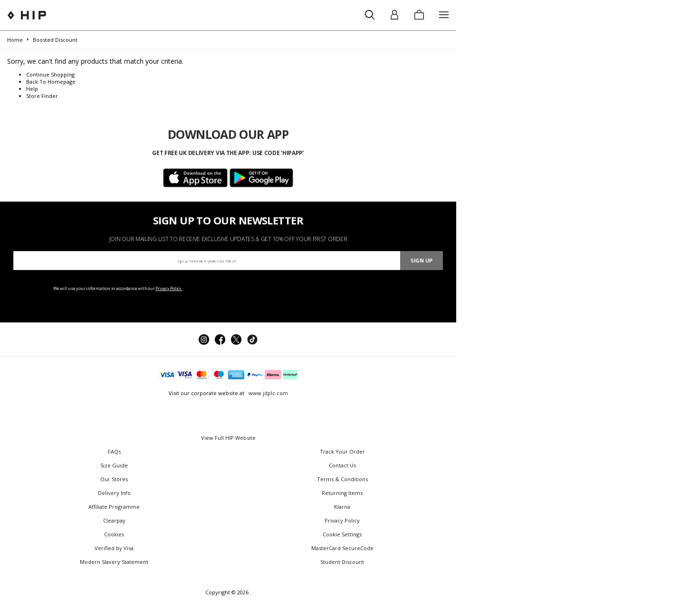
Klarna (342, 507)
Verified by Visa (114, 548)
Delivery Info (114, 493)
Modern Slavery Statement (114, 562)
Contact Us (342, 465)
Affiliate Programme (114, 507)
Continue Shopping (50, 74)
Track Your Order (342, 451)
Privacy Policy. (169, 288)
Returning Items (342, 493)
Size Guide (114, 465)
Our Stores (114, 479)
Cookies (114, 534)
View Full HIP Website (228, 438)
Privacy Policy (342, 520)
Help (32, 89)
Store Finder (42, 96)
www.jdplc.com (268, 393)
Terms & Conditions (342, 479)
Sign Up (422, 260)
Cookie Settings (342, 534)
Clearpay (114, 520)
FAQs (114, 451)
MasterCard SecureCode (342, 548)
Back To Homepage (51, 82)
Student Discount (342, 562)
